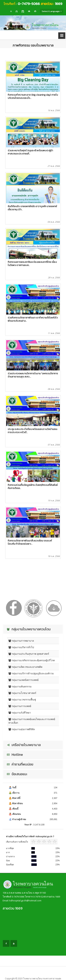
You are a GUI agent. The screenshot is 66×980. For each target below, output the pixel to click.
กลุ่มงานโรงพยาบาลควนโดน (28, 629)
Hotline (14, 755)
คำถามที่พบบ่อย (20, 764)
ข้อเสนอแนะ (17, 774)
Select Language (52, 11)
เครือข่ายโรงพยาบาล (23, 745)
